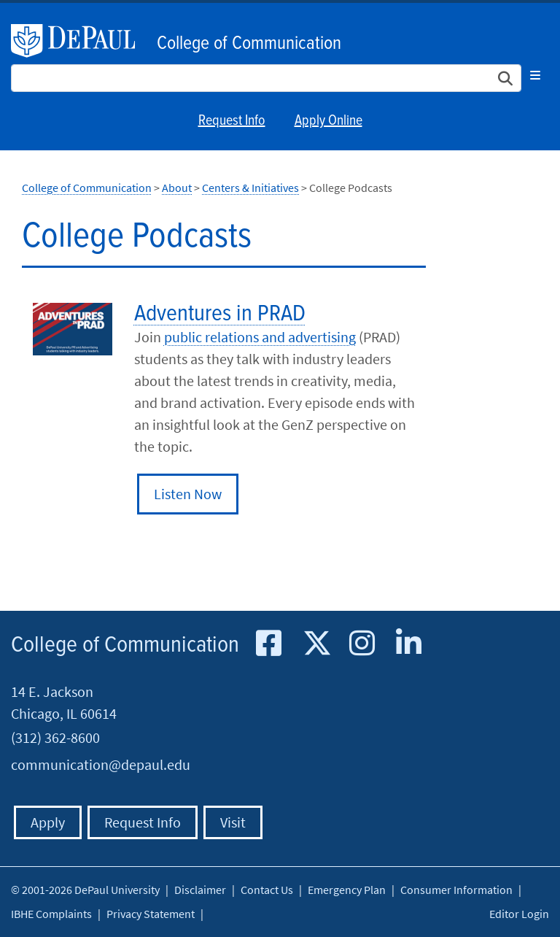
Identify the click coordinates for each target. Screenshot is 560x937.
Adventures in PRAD (220, 314)
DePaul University (80, 41)
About (177, 188)
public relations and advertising (260, 337)
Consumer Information (456, 890)
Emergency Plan (347, 890)
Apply (48, 822)
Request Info (232, 121)
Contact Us (267, 890)
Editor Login (519, 914)
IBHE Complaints (51, 914)
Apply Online (328, 121)
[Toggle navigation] (535, 75)
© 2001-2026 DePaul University (85, 890)
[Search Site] (266, 78)
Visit (233, 822)
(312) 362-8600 (55, 737)
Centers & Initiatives (250, 188)
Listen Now (188, 494)
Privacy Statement (151, 914)
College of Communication (249, 44)
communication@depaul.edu (101, 764)
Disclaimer (200, 890)
